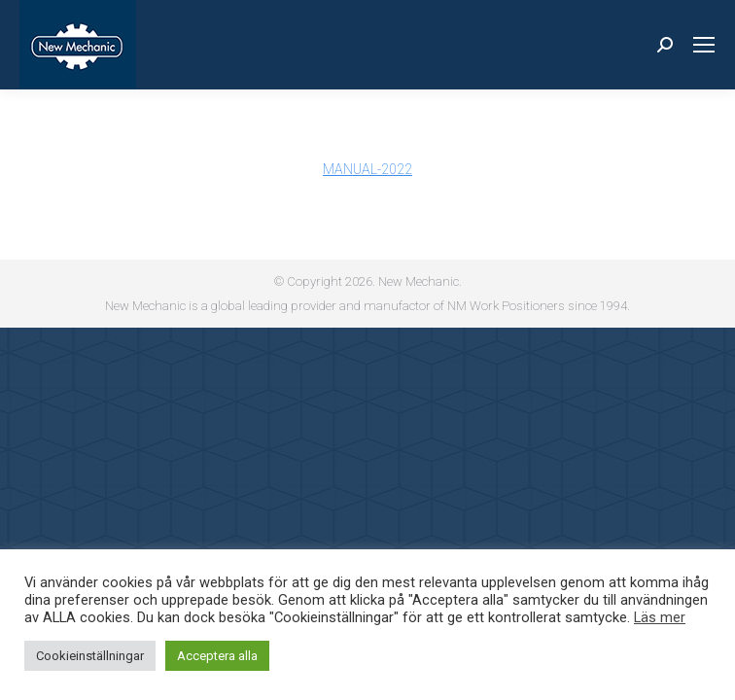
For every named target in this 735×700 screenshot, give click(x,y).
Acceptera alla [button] (217, 656)
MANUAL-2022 (367, 169)
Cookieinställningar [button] (90, 656)
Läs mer (660, 617)
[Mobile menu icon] (704, 45)
